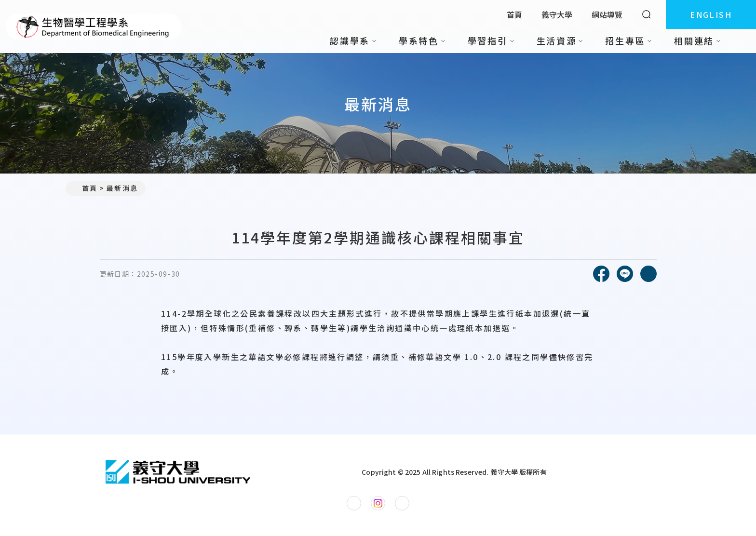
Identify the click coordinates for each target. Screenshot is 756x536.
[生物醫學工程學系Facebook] (354, 503)
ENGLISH (711, 14)
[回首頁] (178, 472)
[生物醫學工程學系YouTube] (402, 503)
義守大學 (557, 14)
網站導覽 (607, 14)
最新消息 (122, 188)
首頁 (514, 14)
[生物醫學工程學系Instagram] (378, 503)
